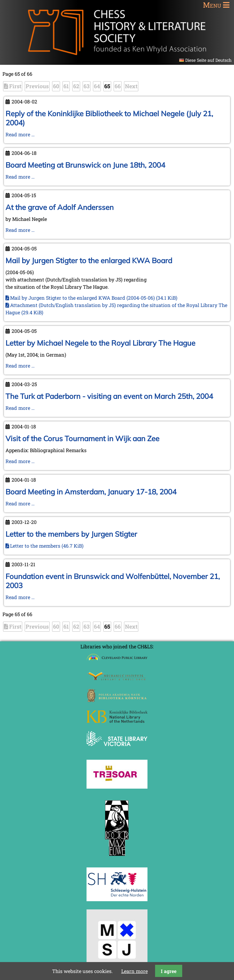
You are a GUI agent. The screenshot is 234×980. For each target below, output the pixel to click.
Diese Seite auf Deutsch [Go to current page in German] (208, 60)
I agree (169, 971)
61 (66, 86)
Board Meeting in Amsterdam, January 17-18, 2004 (91, 492)
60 (56, 86)
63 (87, 86)
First (15, 86)
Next (131, 86)
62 (76, 86)
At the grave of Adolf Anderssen (60, 207)
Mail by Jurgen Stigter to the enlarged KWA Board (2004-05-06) (94, 298)
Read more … (20, 134)
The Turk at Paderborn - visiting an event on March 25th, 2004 (109, 396)
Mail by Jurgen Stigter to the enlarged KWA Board (89, 260)
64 (97, 86)
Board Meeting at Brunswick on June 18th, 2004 (85, 165)
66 (118, 86)
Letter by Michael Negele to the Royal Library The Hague (100, 343)
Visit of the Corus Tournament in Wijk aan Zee (82, 438)
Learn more (135, 971)
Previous (37, 86)
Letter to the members (47, 546)
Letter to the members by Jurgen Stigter (71, 534)
